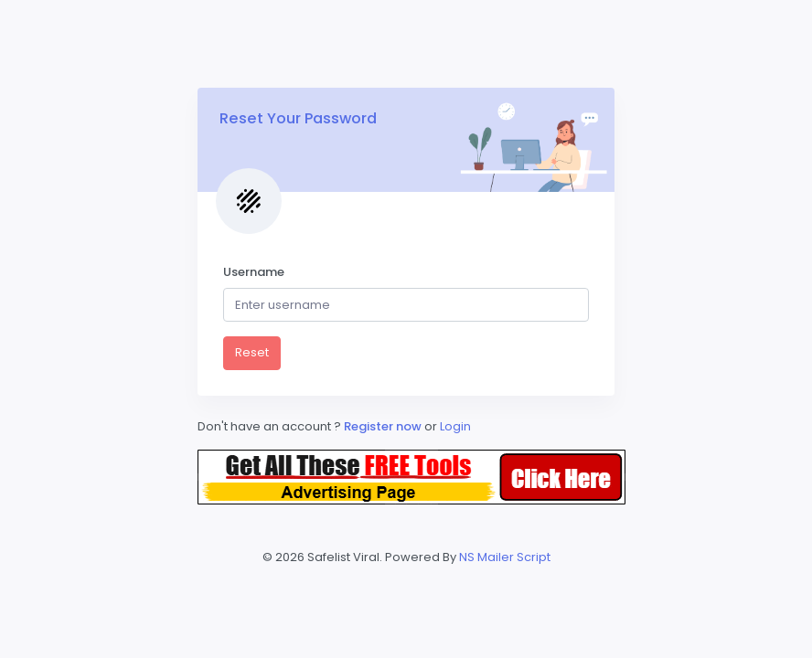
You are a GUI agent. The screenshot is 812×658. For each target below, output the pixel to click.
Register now (384, 426)
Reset (252, 352)
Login (455, 426)
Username (254, 272)
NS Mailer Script (505, 557)
